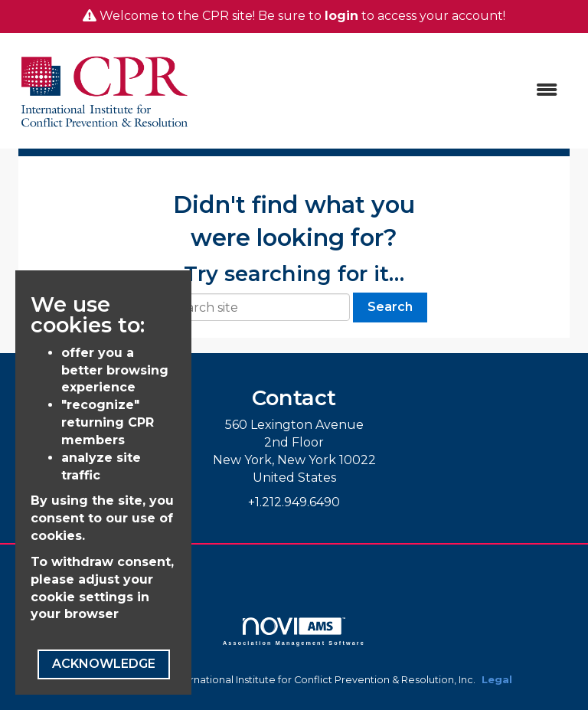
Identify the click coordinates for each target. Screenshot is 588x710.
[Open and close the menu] (385, 91)
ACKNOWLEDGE (104, 664)
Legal (497, 680)
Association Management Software (294, 631)
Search (390, 307)
